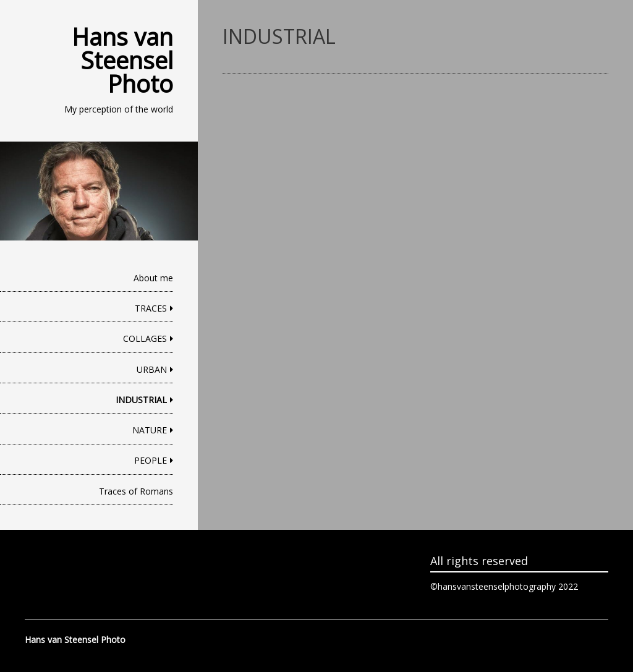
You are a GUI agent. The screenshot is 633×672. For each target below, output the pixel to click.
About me (153, 278)
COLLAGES (145, 338)
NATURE (150, 430)
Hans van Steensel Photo (122, 60)
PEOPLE (151, 460)
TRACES (151, 308)
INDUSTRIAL (141, 400)
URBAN (152, 369)
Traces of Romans (136, 491)
